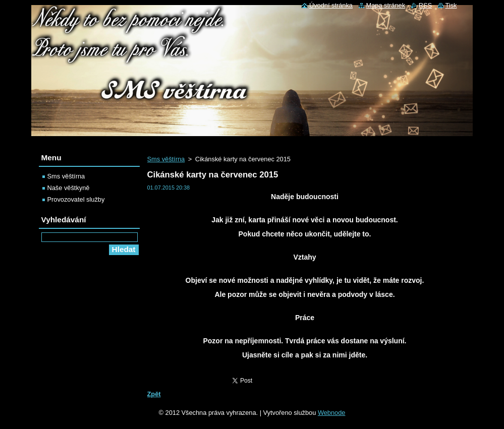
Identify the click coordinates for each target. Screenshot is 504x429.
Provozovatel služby (76, 199)
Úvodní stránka (331, 5)
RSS (425, 5)
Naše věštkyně (69, 188)
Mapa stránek (386, 5)
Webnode (332, 413)
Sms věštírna (166, 159)
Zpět (154, 394)
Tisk (451, 5)
